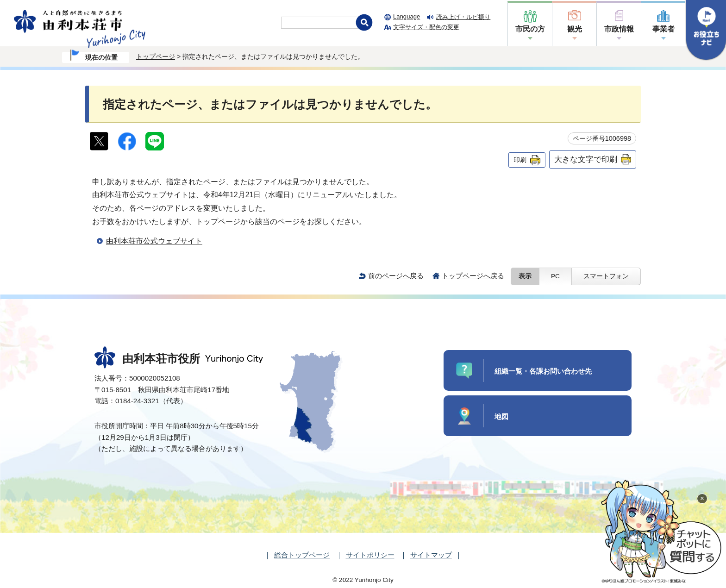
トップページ (156, 56)
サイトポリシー (370, 555)
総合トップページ (302, 555)
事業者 (663, 29)
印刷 (520, 160)
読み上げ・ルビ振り (463, 17)
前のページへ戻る (396, 276)
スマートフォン (606, 276)
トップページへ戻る (473, 276)
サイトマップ (431, 555)
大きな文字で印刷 (586, 159)
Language (407, 16)
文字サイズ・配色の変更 (426, 27)
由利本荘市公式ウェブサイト (154, 241)
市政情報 (619, 29)
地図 (501, 416)
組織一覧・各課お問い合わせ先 (543, 371)
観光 (575, 29)
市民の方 (530, 29)
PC (555, 276)
